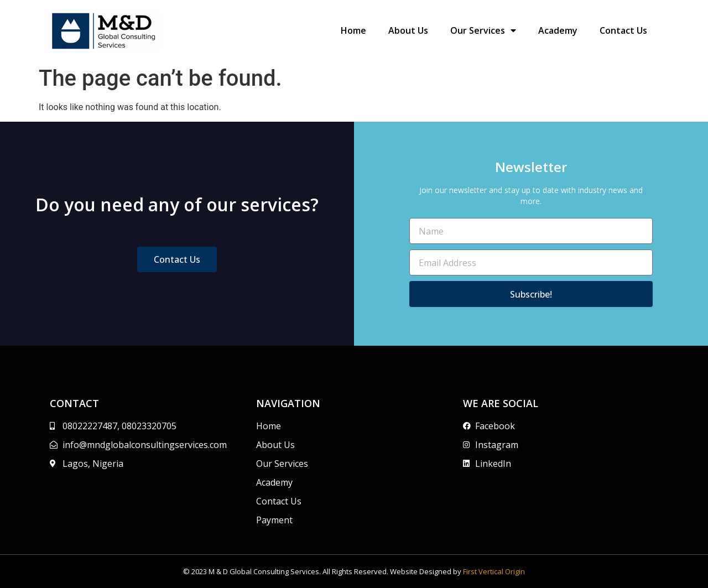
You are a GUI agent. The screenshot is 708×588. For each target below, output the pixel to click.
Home (353, 30)
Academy (558, 30)
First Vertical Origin (494, 571)
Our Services (483, 30)
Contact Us (623, 30)
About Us (408, 30)
